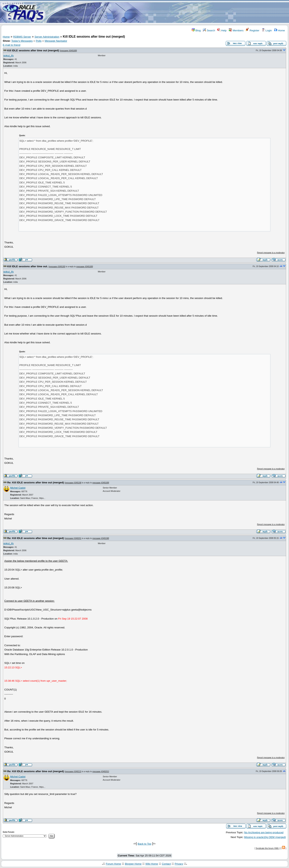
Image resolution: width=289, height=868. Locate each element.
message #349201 (73, 538)
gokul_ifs (9, 56)
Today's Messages (22, 41)
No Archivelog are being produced (264, 832)
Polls (39, 41)
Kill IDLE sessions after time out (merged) (33, 50)
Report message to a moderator (271, 253)
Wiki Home (152, 864)
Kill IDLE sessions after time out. (28, 266)
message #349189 (68, 51)
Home (280, 30)
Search (209, 30)
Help (222, 30)
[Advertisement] (168, 12)
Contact (166, 864)
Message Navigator (56, 41)
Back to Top (144, 844)
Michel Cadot (18, 488)
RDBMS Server (22, 37)
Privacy (179, 864)
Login (267, 30)
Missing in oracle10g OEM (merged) (265, 837)
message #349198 (73, 483)
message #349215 (73, 772)
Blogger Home (133, 864)
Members (236, 30)
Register (252, 30)
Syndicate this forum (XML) (268, 848)
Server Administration (47, 37)
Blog (196, 30)
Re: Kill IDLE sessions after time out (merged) (36, 482)
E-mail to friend (12, 45)
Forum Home (113, 864)
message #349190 (57, 267)
